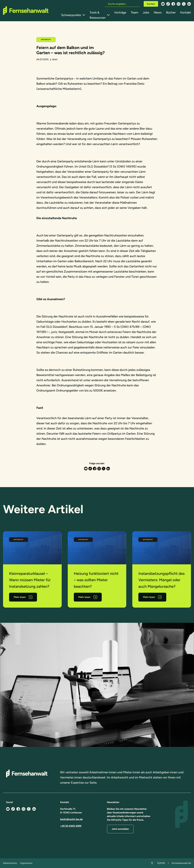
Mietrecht (46, 40)
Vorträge (120, 12)
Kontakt (186, 12)
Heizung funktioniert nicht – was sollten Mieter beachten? (96, 580)
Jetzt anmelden (120, 829)
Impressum (26, 863)
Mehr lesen (20, 597)
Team (134, 12)
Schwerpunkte (71, 15)
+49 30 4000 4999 (71, 826)
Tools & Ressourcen (98, 15)
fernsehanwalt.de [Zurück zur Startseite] (181, 863)
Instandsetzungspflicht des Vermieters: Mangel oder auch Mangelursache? (161, 580)
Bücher (171, 12)
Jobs (146, 12)
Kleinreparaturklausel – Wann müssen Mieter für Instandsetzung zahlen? (30, 580)
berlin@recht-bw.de (71, 819)
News (158, 12)
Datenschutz (10, 863)
